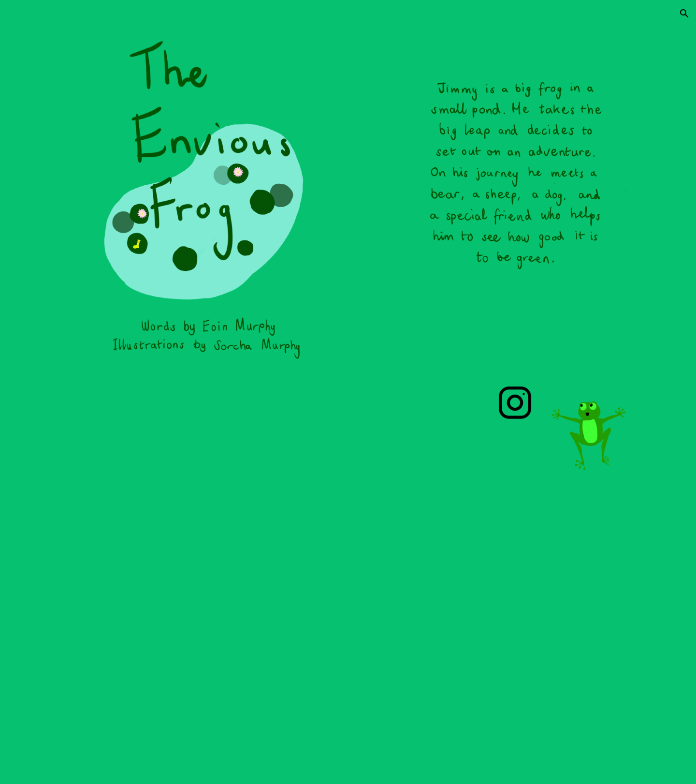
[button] (684, 14)
